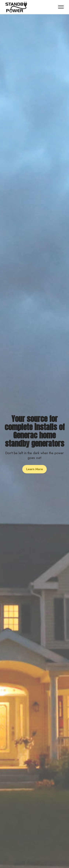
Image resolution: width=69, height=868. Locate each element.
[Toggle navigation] (61, 7)
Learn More (35, 469)
